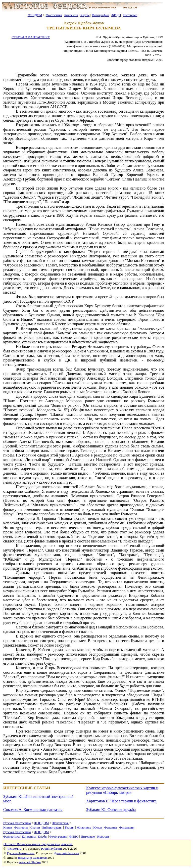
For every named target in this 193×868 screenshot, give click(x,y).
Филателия (127, 827)
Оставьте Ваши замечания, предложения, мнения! (38, 844)
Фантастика (54, 15)
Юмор (98, 827)
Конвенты (71, 15)
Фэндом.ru (14, 849)
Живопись (84, 827)
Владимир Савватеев (32, 858)
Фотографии (100, 15)
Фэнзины (111, 827)
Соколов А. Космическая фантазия (33, 810)
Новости (103, 836)
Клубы (85, 15)
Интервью (130, 15)
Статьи (35, 827)
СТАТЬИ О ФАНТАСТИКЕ (31, 37)
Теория (69, 827)
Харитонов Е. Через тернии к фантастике (121, 801)
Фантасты (21, 827)
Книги (8, 827)
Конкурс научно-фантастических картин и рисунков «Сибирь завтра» (122, 790)
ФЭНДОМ (35, 15)
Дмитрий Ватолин (67, 853)
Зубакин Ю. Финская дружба (111, 810)
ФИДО (116, 15)
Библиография (52, 827)
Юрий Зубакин (52, 849)
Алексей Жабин (30, 862)
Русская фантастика (17, 823)
